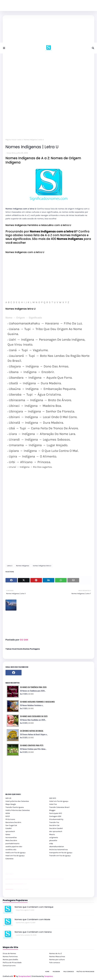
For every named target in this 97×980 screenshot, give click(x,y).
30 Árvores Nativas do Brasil (32, 731)
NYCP (8, 816)
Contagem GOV (55, 816)
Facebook (56, 972)
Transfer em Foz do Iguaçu (60, 856)
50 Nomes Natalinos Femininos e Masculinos (37, 702)
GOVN (8, 813)
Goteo (8, 834)
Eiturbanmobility (56, 819)
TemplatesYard (25, 976)
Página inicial (11, 140)
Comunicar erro (9, 966)
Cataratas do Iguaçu (28, 889)
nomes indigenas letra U (42, 566)
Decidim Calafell (56, 828)
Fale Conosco (69, 972)
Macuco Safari (24, 889)
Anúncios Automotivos (59, 850)
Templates (49, 976)
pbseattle (53, 840)
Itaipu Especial (26, 889)
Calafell (9, 828)
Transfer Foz (54, 822)
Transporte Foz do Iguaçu (22, 889)
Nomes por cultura (57, 959)
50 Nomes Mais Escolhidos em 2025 (34, 716)
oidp (51, 843)
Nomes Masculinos (57, 956)
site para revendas (13, 874)
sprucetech (10, 831)
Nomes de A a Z (55, 953)
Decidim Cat (54, 825)
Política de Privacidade (12, 962)
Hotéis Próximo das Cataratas (18, 810)
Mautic (52, 834)
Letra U (20, 140)
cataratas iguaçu (14, 889)
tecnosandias (11, 837)
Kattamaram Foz (25, 889)
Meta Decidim (11, 840)
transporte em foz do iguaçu (61, 853)
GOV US (8, 798)
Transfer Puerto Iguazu (15, 807)
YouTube (14, 884)
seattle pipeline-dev (14, 846)
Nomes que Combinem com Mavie (32, 919)
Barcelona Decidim (13, 822)
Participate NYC (56, 813)
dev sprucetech (56, 831)
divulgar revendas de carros (9, 874)
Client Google (15, 884)
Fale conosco (55, 962)
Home (47, 972)
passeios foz (8, 879)
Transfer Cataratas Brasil (59, 807)
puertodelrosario (12, 843)
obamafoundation (57, 846)
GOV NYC (53, 798)
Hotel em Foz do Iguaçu (59, 801)
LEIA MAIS (31, 694)
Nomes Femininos (10, 956)
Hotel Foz (53, 804)
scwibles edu (11, 850)
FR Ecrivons (10, 819)
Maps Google (11, 804)
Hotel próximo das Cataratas (17, 801)
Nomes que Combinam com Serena (33, 932)
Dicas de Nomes (9, 953)
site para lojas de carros (6, 874)
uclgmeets (54, 837)
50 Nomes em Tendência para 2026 (33, 687)
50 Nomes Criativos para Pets (32, 745)
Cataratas (9, 859)
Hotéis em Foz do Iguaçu (16, 853)
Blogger (52, 810)
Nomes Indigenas (23, 566)
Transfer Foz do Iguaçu (20, 889)
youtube (6, 879)
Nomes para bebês (10, 959)
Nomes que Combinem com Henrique (34, 907)
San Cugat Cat (11, 825)
